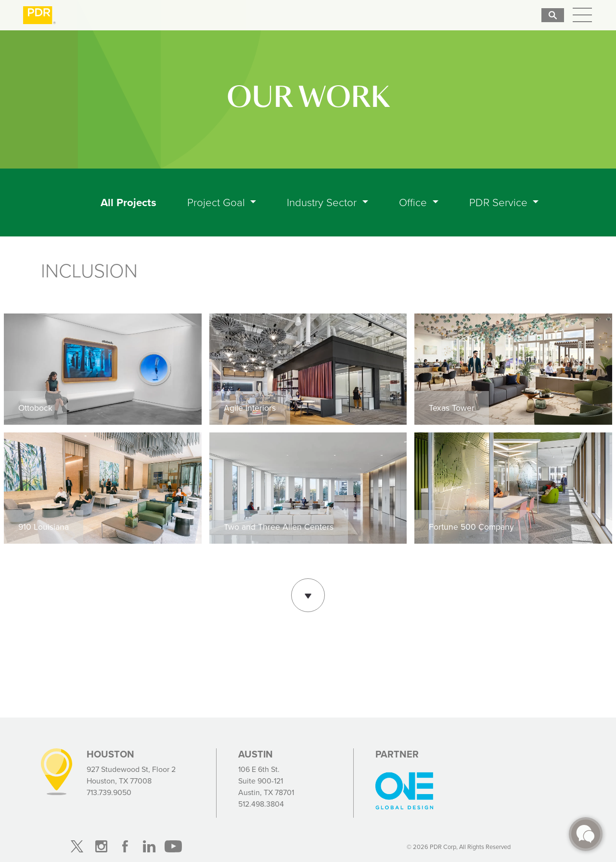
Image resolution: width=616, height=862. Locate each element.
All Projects (130, 202)
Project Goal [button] (218, 202)
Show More (308, 594)
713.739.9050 (109, 792)
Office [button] (414, 202)
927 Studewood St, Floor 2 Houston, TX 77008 (131, 775)
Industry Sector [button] (323, 202)
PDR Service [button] (500, 202)
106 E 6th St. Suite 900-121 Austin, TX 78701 (266, 781)
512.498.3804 (261, 804)
